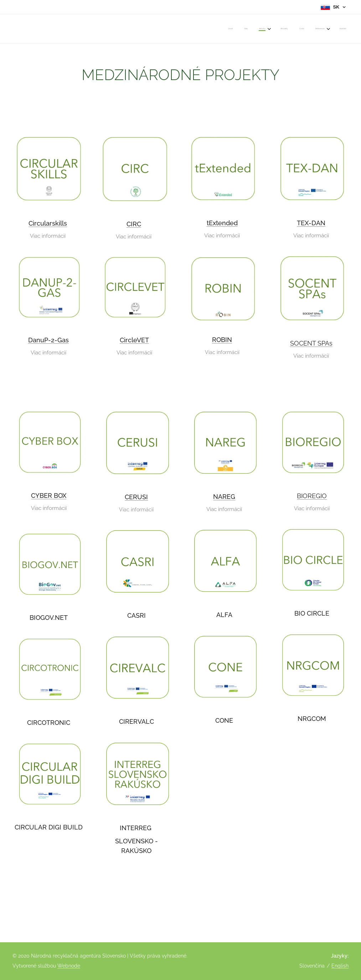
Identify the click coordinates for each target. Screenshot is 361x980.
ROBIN (222, 339)
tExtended (222, 223)
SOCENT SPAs (311, 343)
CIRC (134, 224)
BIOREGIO (312, 496)
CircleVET (134, 340)
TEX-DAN (311, 223)
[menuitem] (273, 29)
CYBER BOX (49, 496)
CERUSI (136, 497)
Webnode (69, 966)
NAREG (225, 497)
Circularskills (48, 223)
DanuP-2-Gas (48, 340)
